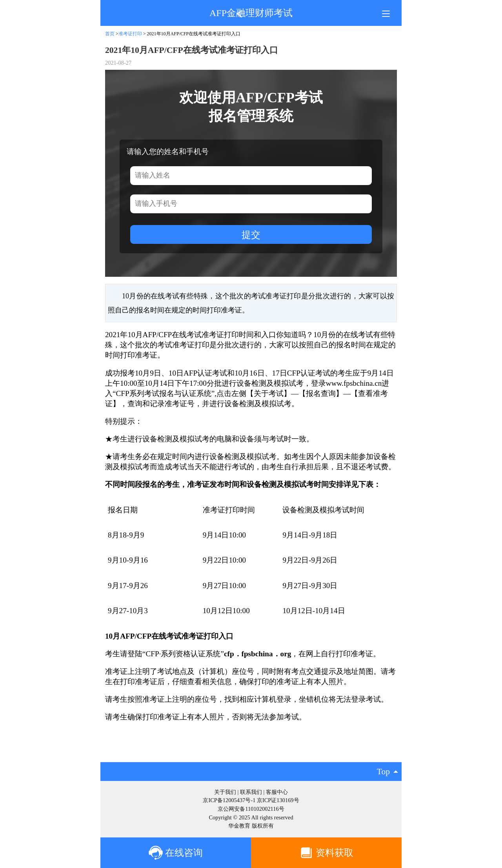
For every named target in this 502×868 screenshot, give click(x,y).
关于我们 (225, 792)
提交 (251, 235)
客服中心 (277, 792)
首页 (110, 34)
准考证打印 (130, 34)
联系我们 (251, 792)
